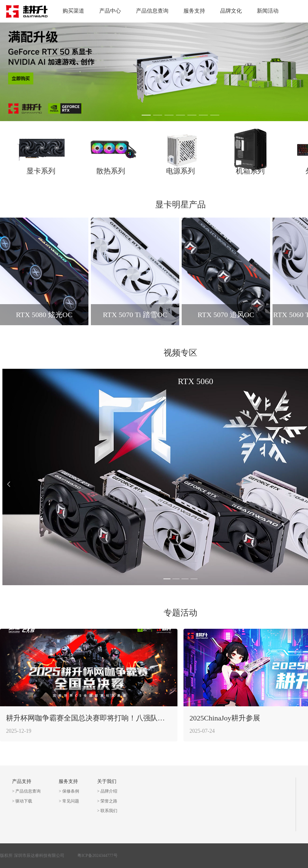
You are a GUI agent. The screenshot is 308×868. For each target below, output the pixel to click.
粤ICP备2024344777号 (97, 856)
